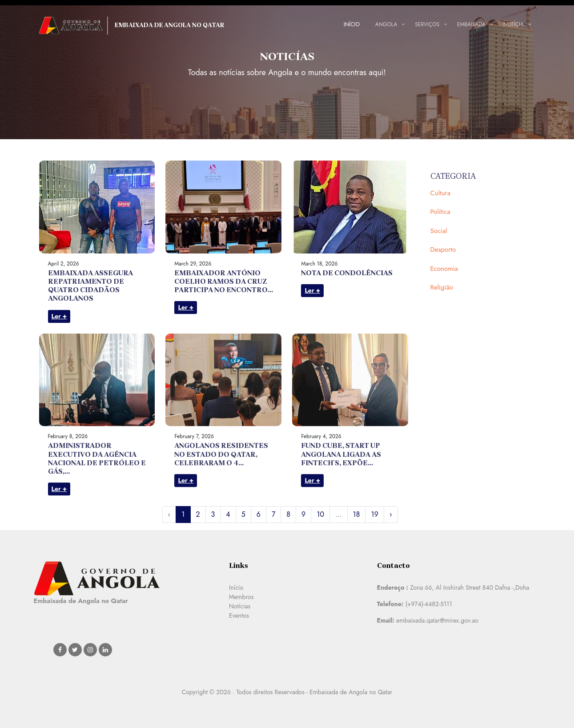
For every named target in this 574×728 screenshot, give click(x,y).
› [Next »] (391, 514)
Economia (444, 269)
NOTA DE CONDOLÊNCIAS (347, 273)
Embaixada (471, 24)
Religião (442, 287)
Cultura (440, 193)
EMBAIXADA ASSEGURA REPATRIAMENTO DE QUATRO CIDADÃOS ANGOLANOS (90, 286)
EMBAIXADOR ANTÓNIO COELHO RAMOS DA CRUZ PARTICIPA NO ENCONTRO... (224, 281)
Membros (241, 597)
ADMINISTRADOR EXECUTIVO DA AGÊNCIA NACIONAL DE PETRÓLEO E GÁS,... (97, 497)
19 (374, 514)
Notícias (240, 606)
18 (357, 514)
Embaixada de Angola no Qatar (132, 26)
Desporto (443, 249)
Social (439, 231)
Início (352, 24)
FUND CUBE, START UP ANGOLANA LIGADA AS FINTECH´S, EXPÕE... (341, 493)
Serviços (427, 24)
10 (320, 514)
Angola (386, 24)
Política (440, 212)
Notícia (514, 24)
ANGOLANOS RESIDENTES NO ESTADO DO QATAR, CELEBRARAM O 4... (221, 493)
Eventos (239, 615)
